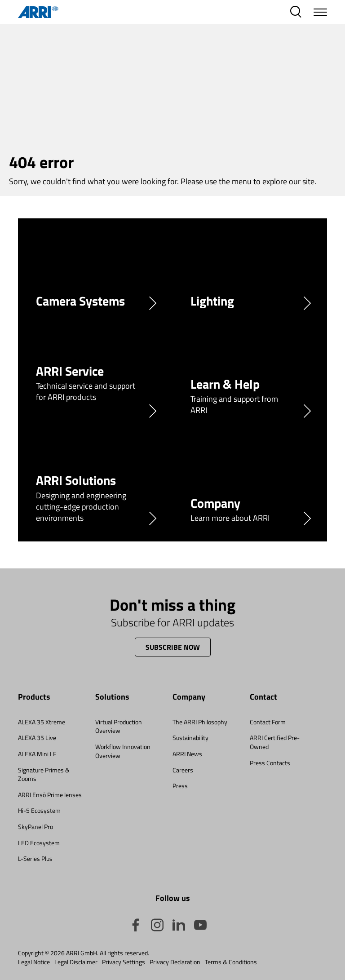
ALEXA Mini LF (37, 754)
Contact (263, 697)
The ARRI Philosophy (200, 722)
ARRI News (187, 754)
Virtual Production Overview (119, 726)
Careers (183, 770)
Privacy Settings (124, 962)
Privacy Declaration (175, 962)
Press (180, 786)
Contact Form (268, 722)
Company (189, 697)
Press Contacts (270, 763)
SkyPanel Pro (35, 827)
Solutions (112, 697)
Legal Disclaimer (76, 962)
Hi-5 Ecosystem (39, 810)
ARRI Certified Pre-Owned (275, 742)
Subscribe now (173, 647)
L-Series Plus (35, 858)
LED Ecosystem (39, 843)
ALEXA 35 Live (37, 738)
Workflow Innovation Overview (123, 751)
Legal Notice (34, 962)
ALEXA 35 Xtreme (42, 722)
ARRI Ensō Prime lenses (50, 795)
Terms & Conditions (231, 962)
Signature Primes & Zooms (44, 774)
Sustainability (190, 738)
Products (34, 697)
